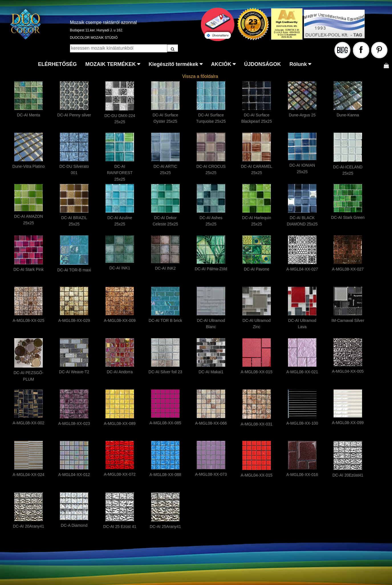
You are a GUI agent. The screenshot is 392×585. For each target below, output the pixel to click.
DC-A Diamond (74, 525)
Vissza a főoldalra (200, 76)
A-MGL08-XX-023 (74, 423)
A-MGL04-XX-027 (302, 269)
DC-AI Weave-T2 (74, 372)
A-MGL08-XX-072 (120, 474)
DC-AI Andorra (120, 372)
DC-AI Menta (29, 115)
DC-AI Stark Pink (29, 269)
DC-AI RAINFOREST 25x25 (120, 173)
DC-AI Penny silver (74, 115)
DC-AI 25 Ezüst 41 (120, 526)
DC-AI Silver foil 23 (165, 372)
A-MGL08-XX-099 (348, 423)
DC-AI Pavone (256, 269)
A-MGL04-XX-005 (348, 371)
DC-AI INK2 (165, 268)
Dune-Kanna (348, 115)
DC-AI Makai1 (211, 372)
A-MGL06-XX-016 (302, 475)
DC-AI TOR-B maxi (74, 270)
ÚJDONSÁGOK (262, 64)
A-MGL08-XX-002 (28, 423)
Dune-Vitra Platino (28, 166)
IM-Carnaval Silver (348, 320)
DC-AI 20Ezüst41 (348, 475)
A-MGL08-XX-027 (348, 269)
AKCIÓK (221, 64)
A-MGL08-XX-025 (28, 320)
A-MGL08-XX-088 (165, 475)
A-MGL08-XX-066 (211, 423)
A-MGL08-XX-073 (211, 474)
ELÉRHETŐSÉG (57, 64)
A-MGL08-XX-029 (74, 320)
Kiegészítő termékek (173, 64)
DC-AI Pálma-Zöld (211, 269)
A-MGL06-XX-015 (256, 372)
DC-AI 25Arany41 (165, 526)
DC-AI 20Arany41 (29, 526)
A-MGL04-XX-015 (256, 475)
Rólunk (298, 64)
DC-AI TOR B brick (165, 320)
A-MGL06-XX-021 (302, 372)
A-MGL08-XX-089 (120, 423)
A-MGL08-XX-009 (120, 320)
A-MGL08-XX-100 (302, 423)
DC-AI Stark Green (348, 217)
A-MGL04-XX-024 (28, 475)
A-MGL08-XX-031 (256, 424)
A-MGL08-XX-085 (165, 423)
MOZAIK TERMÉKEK (110, 64)
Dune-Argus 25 (302, 115)
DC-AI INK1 (120, 268)
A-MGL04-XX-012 (74, 475)
